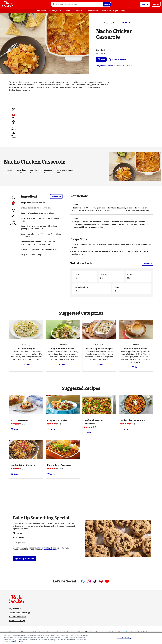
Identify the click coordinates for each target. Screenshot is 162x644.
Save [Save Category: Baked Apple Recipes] (136, 367)
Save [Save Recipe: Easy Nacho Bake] (51, 429)
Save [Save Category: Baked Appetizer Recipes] (99, 365)
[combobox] (78, 4)
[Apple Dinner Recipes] (63, 349)
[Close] (159, 640)
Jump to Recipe (117, 59)
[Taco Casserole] (19, 420)
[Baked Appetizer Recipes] (99, 349)
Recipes (107, 23)
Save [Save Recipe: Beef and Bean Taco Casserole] (88, 433)
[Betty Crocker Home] (8, 4)
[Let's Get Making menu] (109, 11)
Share (14, 128)
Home (98, 23)
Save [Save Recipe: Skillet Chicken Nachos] (124, 429)
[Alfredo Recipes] (26, 349)
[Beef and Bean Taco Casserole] (99, 422)
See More (148, 263)
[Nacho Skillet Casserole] (24, 465)
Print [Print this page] (13, 122)
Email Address (20, 537)
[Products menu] (93, 11)
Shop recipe (56, 196)
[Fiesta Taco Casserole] (59, 465)
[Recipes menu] (41, 11)
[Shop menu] (123, 11)
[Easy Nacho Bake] (57, 420)
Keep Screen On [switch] (14, 223)
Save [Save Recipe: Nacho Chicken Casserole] (101, 59)
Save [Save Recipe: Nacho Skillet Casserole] (14, 474)
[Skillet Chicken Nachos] (133, 420)
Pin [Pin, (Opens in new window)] (13, 116)
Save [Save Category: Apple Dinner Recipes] (63, 365)
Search (107, 4)
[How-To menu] (80, 11)
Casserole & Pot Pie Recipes (124, 23)
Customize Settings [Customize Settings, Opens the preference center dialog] (124, 640)
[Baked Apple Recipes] (136, 349)
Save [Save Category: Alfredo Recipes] (26, 365)
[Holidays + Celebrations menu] (61, 11)
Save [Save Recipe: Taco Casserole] (14, 429)
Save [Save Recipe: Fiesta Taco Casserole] (51, 474)
